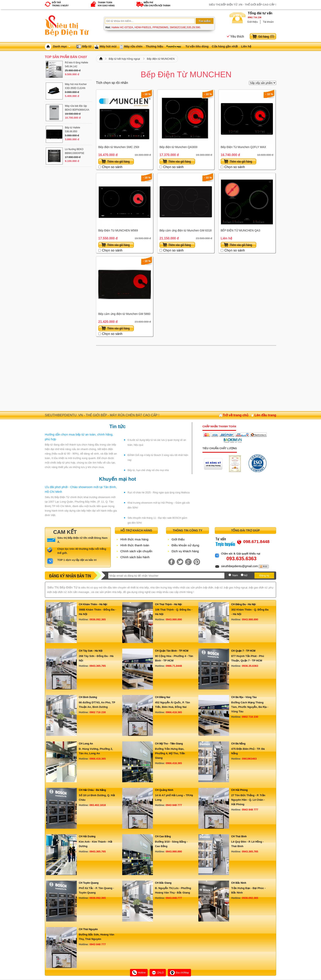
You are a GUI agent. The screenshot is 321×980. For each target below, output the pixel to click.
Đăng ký (264, 575)
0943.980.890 (174, 619)
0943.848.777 (174, 898)
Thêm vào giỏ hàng (116, 161)
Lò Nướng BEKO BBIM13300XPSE (75, 151)
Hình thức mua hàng (134, 539)
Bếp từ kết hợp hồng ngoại (124, 59)
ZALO (158, 973)
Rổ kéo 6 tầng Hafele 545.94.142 (76, 65)
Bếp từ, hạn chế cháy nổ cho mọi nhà (148, 470)
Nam (235, 575)
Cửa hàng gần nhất (225, 46)
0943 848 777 (174, 805)
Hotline (139, 973)
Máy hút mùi (108, 46)
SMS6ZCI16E (178, 27)
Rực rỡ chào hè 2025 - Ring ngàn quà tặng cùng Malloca (159, 493)
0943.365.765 (98, 666)
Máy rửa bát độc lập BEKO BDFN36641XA (77, 108)
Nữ (246, 575)
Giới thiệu (253, 22)
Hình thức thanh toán (135, 545)
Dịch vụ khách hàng (185, 551)
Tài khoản (268, 22)
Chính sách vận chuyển (136, 551)
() (272, 36)
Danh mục (62, 46)
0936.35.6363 (250, 666)
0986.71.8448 (174, 666)
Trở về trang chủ (236, 415)
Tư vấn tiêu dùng (197, 46)
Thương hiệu (154, 46)
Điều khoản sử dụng (185, 545)
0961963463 (249, 759)
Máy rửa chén (133, 46)
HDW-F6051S (143, 27)
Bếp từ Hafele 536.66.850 (72, 130)
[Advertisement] (186, 378)
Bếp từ (87, 46)
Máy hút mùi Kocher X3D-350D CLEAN (76, 86)
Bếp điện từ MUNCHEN (161, 59)
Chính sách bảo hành (135, 557)
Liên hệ (246, 46)
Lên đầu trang (265, 415)
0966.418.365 (174, 712)
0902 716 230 (255, 17)
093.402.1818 (98, 805)
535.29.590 (193, 27)
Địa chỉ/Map (179, 973)
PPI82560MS (160, 27)
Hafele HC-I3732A (122, 27)
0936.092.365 (98, 619)
